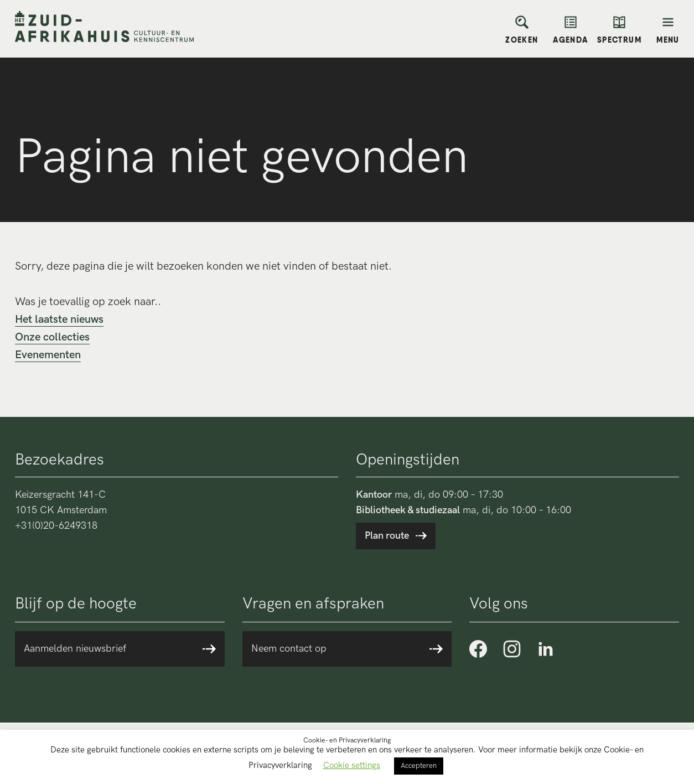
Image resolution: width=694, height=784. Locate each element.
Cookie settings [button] (352, 765)
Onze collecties (52, 337)
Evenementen (48, 355)
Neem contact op (289, 649)
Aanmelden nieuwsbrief (75, 649)
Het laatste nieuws (59, 319)
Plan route (387, 536)
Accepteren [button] (419, 766)
